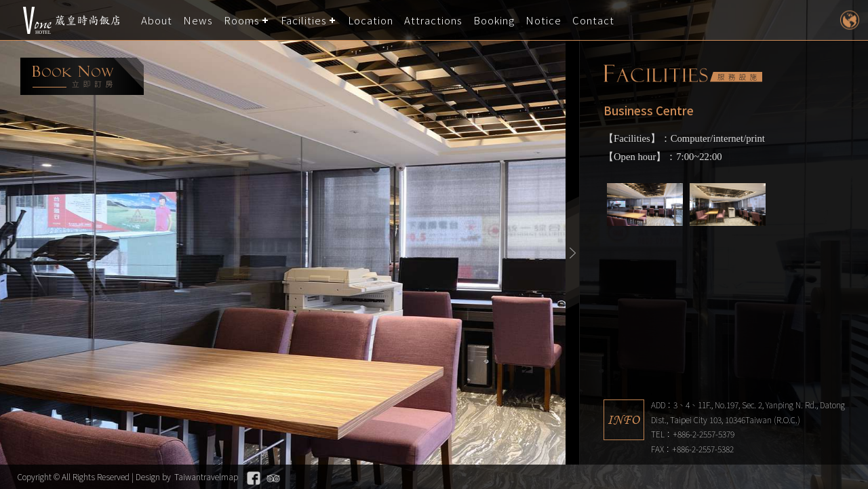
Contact (593, 20)
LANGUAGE (849, 20)
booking (82, 76)
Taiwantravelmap (206, 476)
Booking (494, 20)
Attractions (433, 20)
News (198, 20)
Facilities (304, 20)
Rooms (242, 20)
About (157, 20)
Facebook (254, 478)
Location (371, 20)
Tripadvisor (273, 478)
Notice (544, 20)
